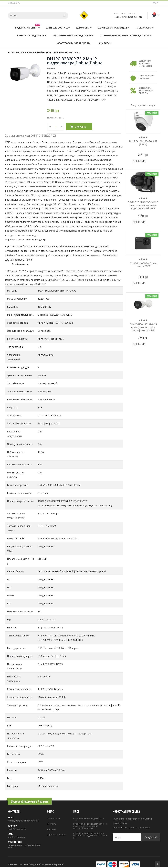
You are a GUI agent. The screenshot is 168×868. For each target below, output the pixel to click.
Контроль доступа (57, 28)
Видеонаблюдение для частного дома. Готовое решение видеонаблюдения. (90, 826)
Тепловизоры (143, 28)
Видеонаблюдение (28, 27)
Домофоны (83, 28)
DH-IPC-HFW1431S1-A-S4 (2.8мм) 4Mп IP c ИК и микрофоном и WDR (143, 327)
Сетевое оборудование (31, 35)
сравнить (15, 3)
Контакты (52, 824)
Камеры (57, 52)
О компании (53, 818)
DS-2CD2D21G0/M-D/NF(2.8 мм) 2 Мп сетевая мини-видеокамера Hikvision (143, 205)
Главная (9, 52)
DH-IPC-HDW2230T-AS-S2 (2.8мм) (143, 143)
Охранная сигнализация (112, 28)
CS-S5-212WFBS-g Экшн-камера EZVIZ (143, 265)
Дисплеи (104, 43)
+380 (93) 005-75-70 (17, 829)
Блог (155, 3)
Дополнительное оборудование (72, 35)
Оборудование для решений (74, 43)
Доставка (52, 829)
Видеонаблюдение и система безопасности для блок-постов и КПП (90, 836)
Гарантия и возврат (57, 835)
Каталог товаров (21, 52)
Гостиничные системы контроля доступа (125, 35)
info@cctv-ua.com (17, 837)
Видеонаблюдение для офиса (89, 818)
